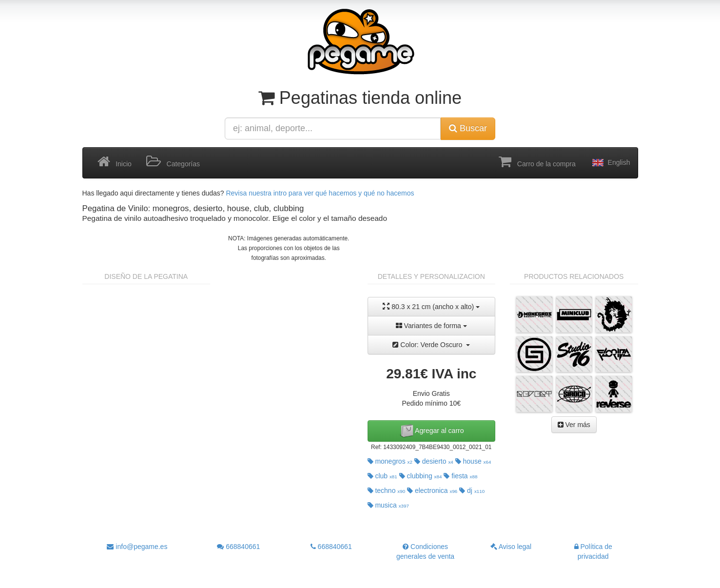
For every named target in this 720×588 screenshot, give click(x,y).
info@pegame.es (137, 547)
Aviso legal (511, 547)
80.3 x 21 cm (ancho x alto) (431, 306)
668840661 (238, 547)
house (473, 461)
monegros (390, 461)
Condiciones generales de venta (425, 551)
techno (387, 490)
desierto (434, 461)
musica (388, 505)
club (382, 476)
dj (472, 490)
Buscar (468, 128)
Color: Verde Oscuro (431, 345)
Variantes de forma (431, 326)
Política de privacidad (593, 551)
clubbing (421, 476)
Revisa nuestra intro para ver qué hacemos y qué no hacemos (320, 193)
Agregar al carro (431, 431)
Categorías (173, 162)
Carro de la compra (537, 162)
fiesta (460, 476)
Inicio (115, 162)
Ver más (574, 425)
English (610, 163)
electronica (432, 490)
